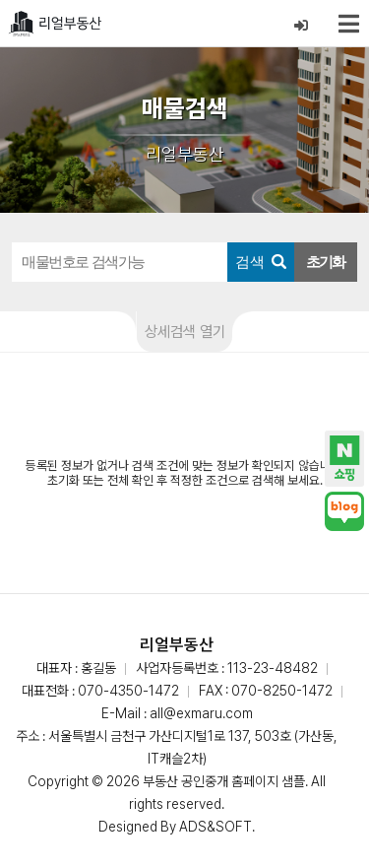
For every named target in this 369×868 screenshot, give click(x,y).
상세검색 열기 (185, 332)
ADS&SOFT (215, 827)
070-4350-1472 (128, 691)
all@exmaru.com (201, 713)
